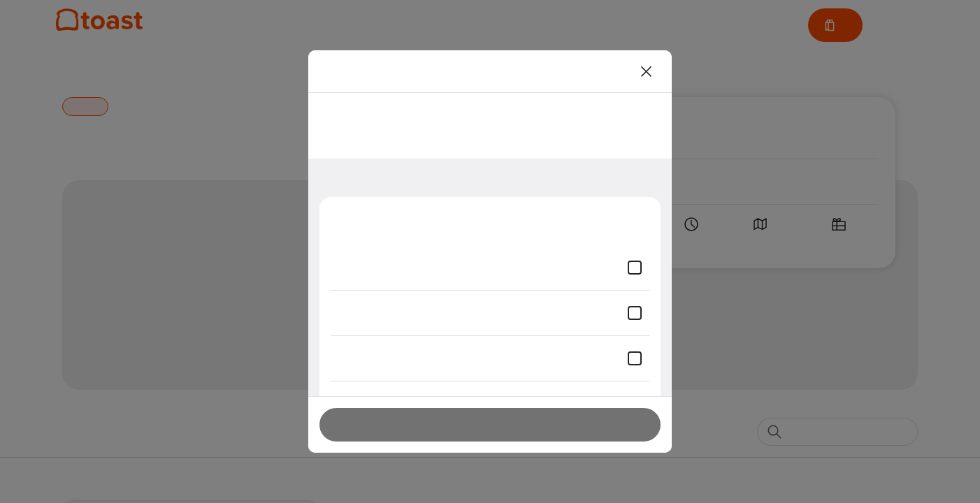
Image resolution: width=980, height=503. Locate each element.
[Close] (647, 71)
